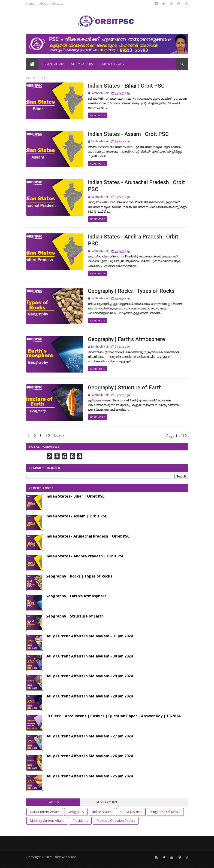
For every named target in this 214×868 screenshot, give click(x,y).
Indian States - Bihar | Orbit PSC (126, 86)
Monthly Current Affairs (47, 821)
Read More (98, 115)
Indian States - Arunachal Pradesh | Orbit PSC (88, 536)
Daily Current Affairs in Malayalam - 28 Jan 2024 (89, 696)
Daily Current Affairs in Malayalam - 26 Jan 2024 (89, 756)
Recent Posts (37, 78)
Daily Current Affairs (45, 812)
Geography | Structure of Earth (125, 388)
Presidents (80, 821)
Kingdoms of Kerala (165, 812)
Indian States (102, 812)
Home (30, 3)
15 (48, 435)
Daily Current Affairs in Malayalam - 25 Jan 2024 (89, 776)
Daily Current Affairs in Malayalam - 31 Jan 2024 (89, 636)
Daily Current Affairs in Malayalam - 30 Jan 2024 (89, 656)
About (43, 3)
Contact (57, 3)
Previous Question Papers (116, 821)
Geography (76, 812)
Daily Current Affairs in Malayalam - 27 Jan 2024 (89, 736)
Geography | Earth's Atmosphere (127, 339)
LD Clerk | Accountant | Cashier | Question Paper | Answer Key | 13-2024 (113, 716)
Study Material (110, 64)
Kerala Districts (131, 812)
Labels (53, 802)
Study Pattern (82, 64)
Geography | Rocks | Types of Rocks (131, 291)
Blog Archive (107, 802)
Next (59, 435)
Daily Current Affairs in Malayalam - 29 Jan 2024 (89, 676)
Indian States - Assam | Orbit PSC (128, 134)
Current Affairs (53, 64)
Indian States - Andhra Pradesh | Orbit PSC (85, 556)
